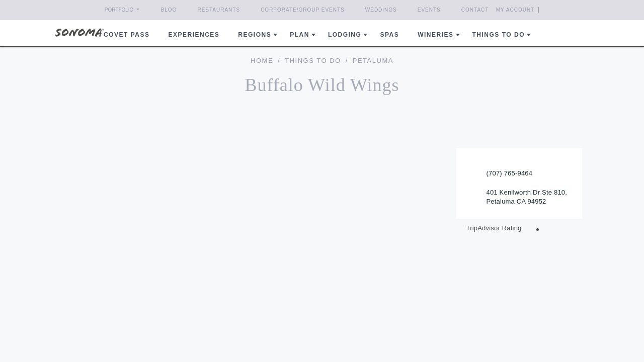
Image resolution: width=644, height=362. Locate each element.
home (262, 61)
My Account (534, 10)
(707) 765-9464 (510, 173)
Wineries (435, 35)
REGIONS (255, 35)
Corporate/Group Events (303, 10)
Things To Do (313, 61)
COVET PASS (127, 35)
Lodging (345, 35)
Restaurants (219, 10)
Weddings (381, 10)
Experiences (194, 35)
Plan (300, 35)
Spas (389, 35)
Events (429, 10)
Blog (169, 10)
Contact (475, 10)
